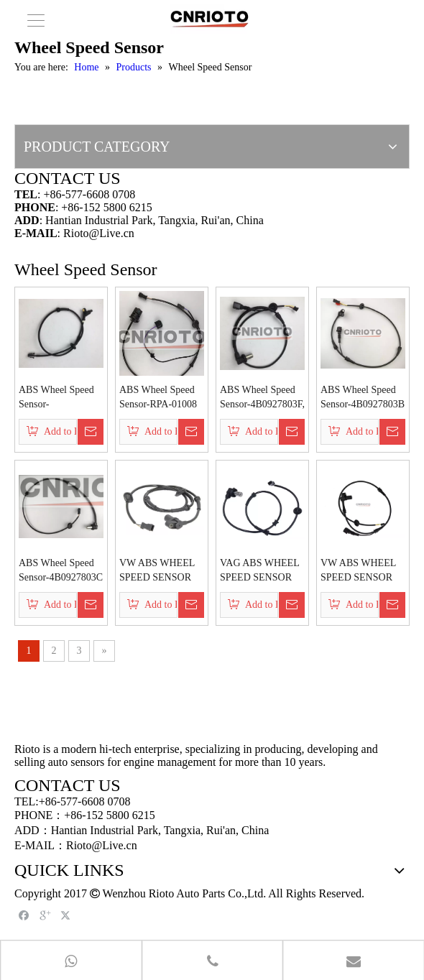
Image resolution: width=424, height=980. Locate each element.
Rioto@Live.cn (99, 233)
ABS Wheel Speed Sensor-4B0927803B (363, 397)
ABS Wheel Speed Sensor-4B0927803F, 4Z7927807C (262, 398)
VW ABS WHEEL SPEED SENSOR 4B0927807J (157, 571)
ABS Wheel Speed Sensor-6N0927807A (56, 398)
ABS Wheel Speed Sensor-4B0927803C (61, 570)
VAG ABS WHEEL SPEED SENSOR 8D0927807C (259, 571)
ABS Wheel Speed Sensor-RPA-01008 (158, 397)
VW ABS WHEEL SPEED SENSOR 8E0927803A (358, 571)
